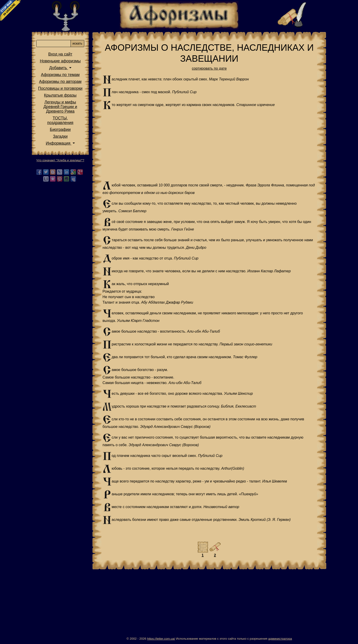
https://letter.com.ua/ (161, 639)
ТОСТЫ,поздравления (60, 120)
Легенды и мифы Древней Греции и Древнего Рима (60, 107)
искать (77, 43)
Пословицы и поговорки (60, 88)
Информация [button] (59, 143)
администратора (280, 639)
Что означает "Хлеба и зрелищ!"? (60, 160)
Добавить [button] (59, 68)
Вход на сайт (60, 54)
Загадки (60, 136)
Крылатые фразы (60, 95)
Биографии (60, 130)
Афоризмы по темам (60, 75)
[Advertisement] (209, 145)
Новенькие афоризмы (60, 61)
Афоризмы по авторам (60, 82)
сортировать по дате (209, 68)
